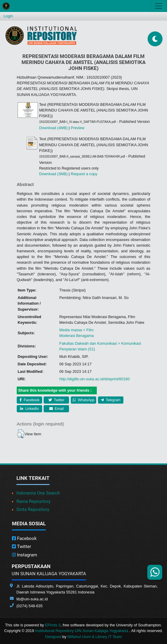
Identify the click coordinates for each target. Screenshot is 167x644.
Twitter (56, 400)
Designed (53, 637)
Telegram (111, 400)
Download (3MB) (53, 174)
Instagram (24, 555)
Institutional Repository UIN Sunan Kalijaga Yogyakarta (82, 631)
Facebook (29, 400)
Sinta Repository (33, 509)
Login (8, 16)
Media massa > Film (77, 330)
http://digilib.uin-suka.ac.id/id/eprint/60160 (95, 379)
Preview (78, 128)
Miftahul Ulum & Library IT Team (95, 637)
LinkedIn (29, 409)
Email (56, 409)
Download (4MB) (53, 128)
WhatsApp (83, 400)
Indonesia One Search (38, 493)
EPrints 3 (53, 625)
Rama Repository (33, 501)
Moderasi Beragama (77, 336)
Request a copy (84, 174)
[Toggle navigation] (159, 6)
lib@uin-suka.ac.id (32, 599)
